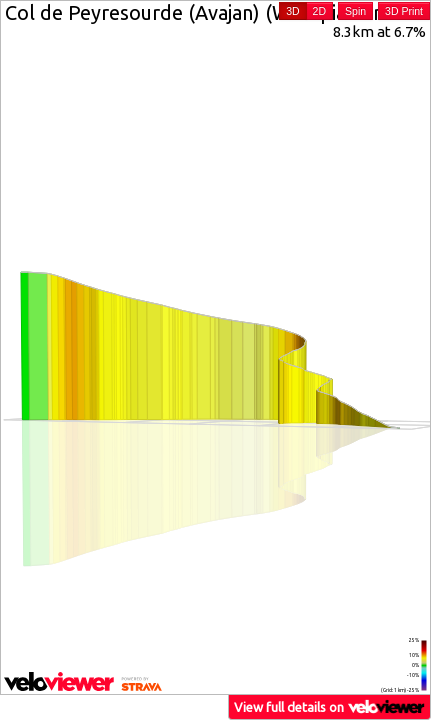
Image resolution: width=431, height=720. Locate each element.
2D (319, 11)
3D (292, 11)
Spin (355, 11)
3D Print (404, 11)
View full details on (330, 706)
